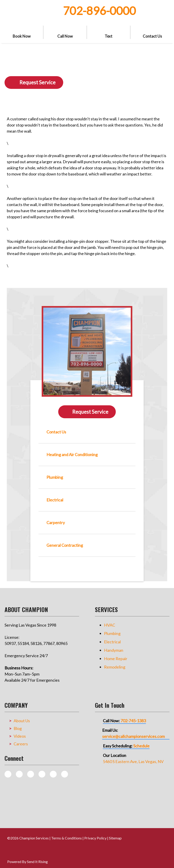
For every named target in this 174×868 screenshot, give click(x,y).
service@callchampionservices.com (133, 733)
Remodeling (115, 663)
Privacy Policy (95, 834)
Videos (20, 732)
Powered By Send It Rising (28, 858)
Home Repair (116, 655)
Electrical (112, 638)
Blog (18, 725)
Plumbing (112, 630)
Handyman (114, 647)
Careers (21, 740)
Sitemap (115, 834)
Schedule (141, 742)
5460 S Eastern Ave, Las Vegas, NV (133, 758)
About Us (22, 717)
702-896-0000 (99, 11)
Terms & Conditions (66, 834)
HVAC (110, 621)
